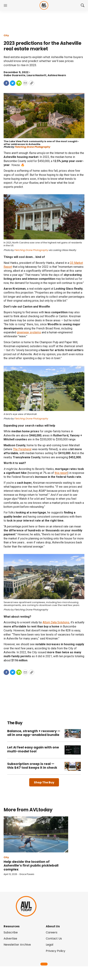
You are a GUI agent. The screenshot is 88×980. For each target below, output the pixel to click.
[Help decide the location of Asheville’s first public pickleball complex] (36, 834)
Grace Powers (27, 874)
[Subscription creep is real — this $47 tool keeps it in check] (73, 766)
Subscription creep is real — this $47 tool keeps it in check (32, 766)
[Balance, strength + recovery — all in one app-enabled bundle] (73, 734)
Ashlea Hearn (57, 75)
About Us (53, 926)
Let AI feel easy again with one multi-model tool (33, 749)
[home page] (44, 5)
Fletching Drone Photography (32, 147)
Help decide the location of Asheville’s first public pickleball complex (31, 865)
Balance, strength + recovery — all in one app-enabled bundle (34, 733)
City (6, 35)
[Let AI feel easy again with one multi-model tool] (73, 750)
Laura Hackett (37, 75)
